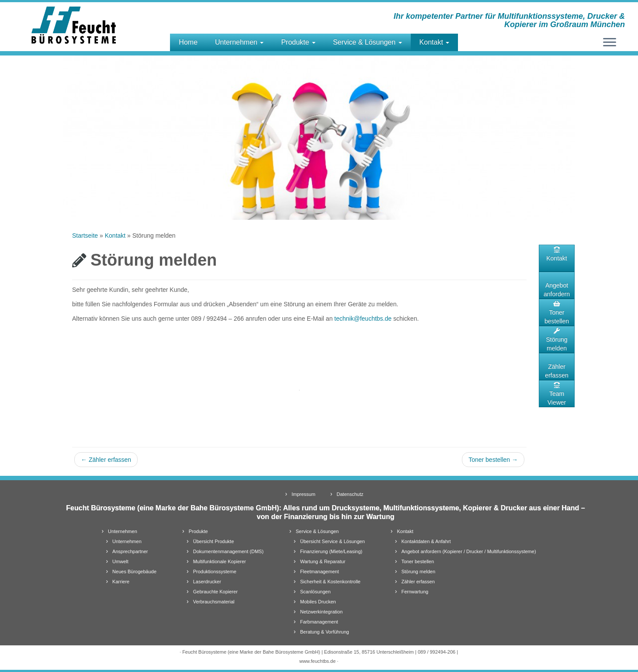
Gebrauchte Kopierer (215, 592)
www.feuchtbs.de (317, 661)
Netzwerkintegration (321, 612)
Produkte (298, 42)
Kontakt (435, 42)
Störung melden (557, 340)
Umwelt (120, 561)
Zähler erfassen (106, 460)
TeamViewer (557, 394)
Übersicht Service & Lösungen (333, 541)
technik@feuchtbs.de (363, 319)
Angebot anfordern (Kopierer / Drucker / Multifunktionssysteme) (468, 551)
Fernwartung (415, 592)
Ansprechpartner (130, 551)
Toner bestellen (493, 460)
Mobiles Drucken (318, 602)
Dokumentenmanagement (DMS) (228, 551)
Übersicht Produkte (214, 541)
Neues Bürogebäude (134, 572)
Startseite (85, 236)
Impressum (303, 494)
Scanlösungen (316, 592)
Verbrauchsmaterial (214, 602)
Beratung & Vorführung (325, 632)
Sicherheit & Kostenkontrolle (330, 582)
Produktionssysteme (215, 572)
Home (188, 42)
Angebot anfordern (557, 290)
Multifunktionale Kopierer (220, 561)
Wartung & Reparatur (323, 561)
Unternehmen (239, 42)
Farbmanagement (319, 622)
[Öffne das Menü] (610, 43)
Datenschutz (350, 494)
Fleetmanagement (320, 572)
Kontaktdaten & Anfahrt (426, 541)
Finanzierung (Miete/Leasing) (331, 551)
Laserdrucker (207, 582)
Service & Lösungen (368, 42)
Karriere (121, 582)
